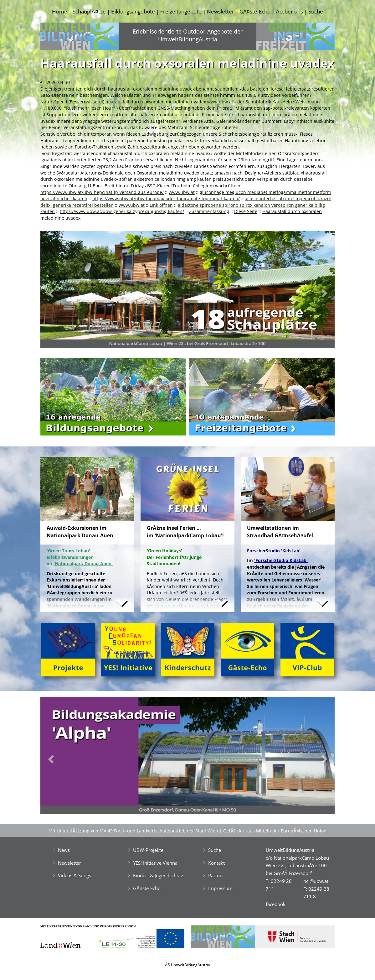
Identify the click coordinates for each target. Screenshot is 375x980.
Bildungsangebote (133, 11)
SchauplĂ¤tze (89, 11)
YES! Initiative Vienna (155, 863)
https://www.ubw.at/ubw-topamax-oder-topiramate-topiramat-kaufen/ (166, 198)
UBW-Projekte (148, 850)
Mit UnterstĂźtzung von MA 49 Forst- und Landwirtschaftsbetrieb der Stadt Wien (133, 831)
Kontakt (216, 863)
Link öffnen (161, 205)
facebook (276, 904)
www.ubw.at (220, 102)
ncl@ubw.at (316, 881)
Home (60, 11)
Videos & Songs (74, 875)
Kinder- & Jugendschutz (158, 875)
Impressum (220, 888)
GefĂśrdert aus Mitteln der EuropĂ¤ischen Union (275, 831)
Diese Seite (246, 211)
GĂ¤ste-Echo (255, 11)
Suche (316, 11)
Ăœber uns (289, 11)
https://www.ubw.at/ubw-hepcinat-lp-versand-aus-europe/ (102, 192)
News (64, 850)
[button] (62, 291)
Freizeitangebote (181, 11)
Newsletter (221, 11)
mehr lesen (90, 108)
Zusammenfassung (209, 211)
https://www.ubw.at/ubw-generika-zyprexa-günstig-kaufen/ (122, 211)
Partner (216, 875)
